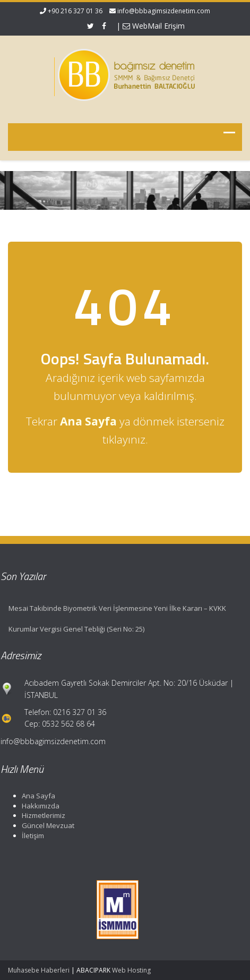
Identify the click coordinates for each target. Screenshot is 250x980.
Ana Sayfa (36, 796)
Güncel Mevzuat (46, 825)
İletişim (31, 836)
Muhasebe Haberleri (39, 970)
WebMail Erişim (154, 26)
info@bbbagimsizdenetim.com (164, 11)
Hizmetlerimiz (41, 815)
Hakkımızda (38, 806)
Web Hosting (131, 970)
